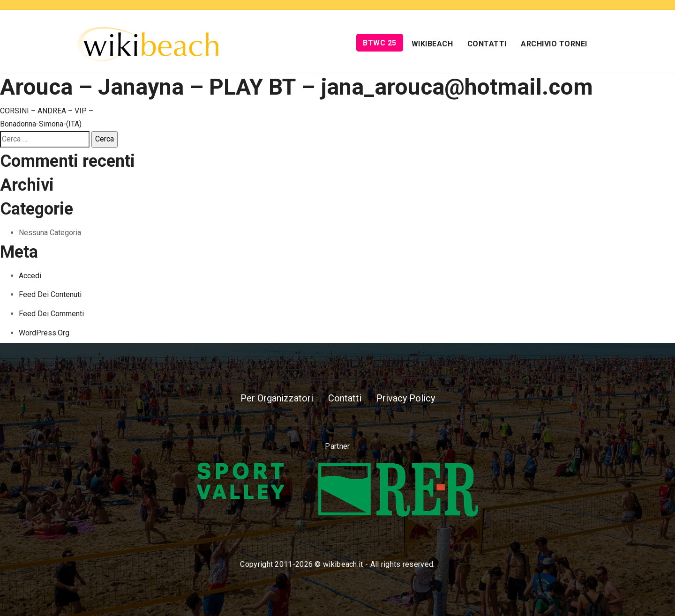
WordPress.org (44, 333)
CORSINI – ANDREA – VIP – (47, 111)
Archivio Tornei (554, 44)
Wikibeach (432, 44)
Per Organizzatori (277, 398)
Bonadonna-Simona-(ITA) (41, 124)
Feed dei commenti (51, 314)
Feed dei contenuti (50, 294)
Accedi (30, 276)
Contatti (487, 44)
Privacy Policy (406, 398)
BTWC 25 (380, 43)
